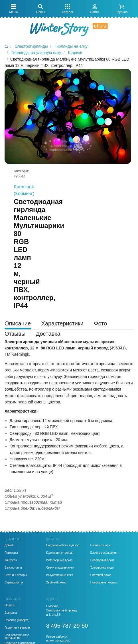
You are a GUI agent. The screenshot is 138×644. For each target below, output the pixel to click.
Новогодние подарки (104, 583)
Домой (9, 545)
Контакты (11, 560)
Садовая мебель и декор (63, 545)
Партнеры (11, 553)
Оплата (9, 605)
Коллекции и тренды (60, 553)
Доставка (11, 613)
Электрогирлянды (102, 568)
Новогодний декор (103, 560)
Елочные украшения (104, 553)
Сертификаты (14, 583)
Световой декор (101, 575)
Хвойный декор (56, 583)
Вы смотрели (13, 568)
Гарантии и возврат (17, 628)
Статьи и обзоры (16, 575)
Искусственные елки (60, 575)
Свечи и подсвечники (60, 568)
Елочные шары (101, 545)
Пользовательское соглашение (17, 637)
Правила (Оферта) (17, 620)
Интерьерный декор (59, 560)
